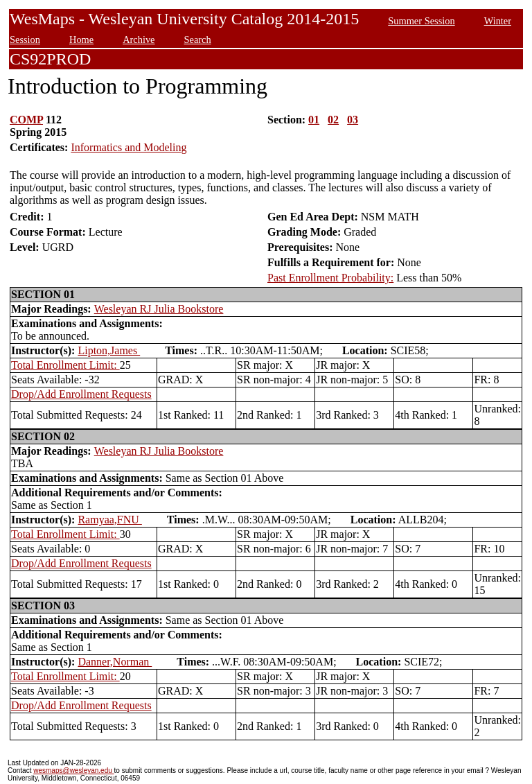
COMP (26, 120)
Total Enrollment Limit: (65, 365)
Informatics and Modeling (128, 147)
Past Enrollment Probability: (330, 278)
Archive (139, 40)
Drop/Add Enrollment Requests (81, 394)
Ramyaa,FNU (109, 520)
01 (314, 120)
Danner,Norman (115, 662)
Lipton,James (109, 350)
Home (81, 40)
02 (333, 120)
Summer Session (421, 21)
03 (353, 120)
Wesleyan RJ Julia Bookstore (159, 309)
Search (198, 40)
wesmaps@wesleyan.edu (73, 770)
